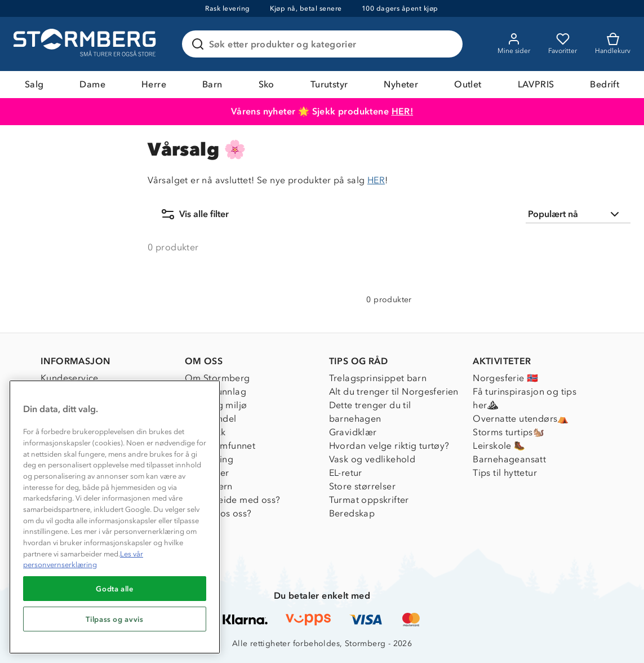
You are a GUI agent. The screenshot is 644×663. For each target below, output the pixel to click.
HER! (403, 111)
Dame (92, 84)
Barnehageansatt (509, 459)
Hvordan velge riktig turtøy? (389, 446)
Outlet (468, 84)
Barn (212, 84)
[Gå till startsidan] (86, 44)
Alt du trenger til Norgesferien (394, 392)
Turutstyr (329, 84)
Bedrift (605, 84)
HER (376, 180)
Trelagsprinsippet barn (378, 378)
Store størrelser (362, 486)
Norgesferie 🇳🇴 (505, 378)
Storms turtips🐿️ (508, 432)
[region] (115, 517)
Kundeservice (70, 378)
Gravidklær (353, 432)
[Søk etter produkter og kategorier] (325, 44)
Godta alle (115, 589)
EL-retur (346, 473)
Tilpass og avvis (115, 619)
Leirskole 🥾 (499, 446)
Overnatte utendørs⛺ (521, 419)
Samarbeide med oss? (233, 500)
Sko (267, 84)
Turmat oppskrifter (369, 500)
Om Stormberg (217, 378)
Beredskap (352, 513)
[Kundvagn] (613, 44)
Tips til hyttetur (505, 473)
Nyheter (401, 84)
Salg (34, 84)
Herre (154, 84)
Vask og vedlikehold (372, 459)
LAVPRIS (536, 84)
